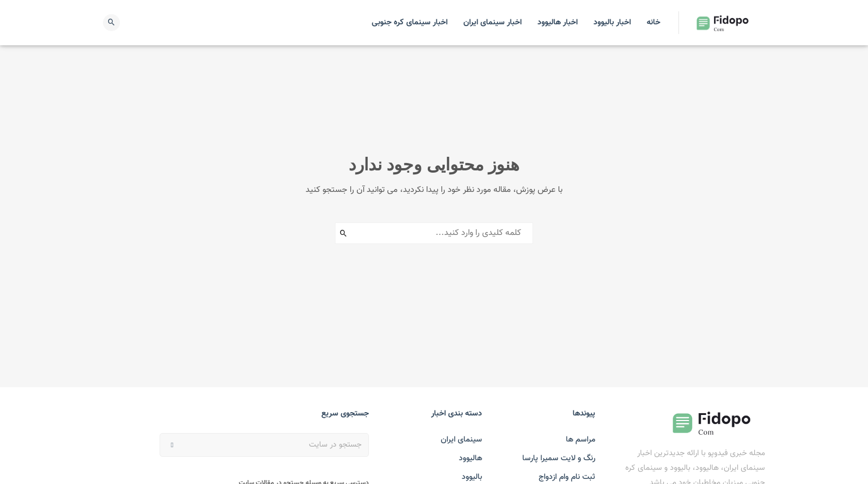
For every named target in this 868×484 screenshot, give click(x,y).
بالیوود (472, 477)
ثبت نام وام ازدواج (567, 477)
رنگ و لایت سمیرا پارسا (559, 459)
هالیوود (470, 459)
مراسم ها (581, 440)
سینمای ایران (461, 440)
